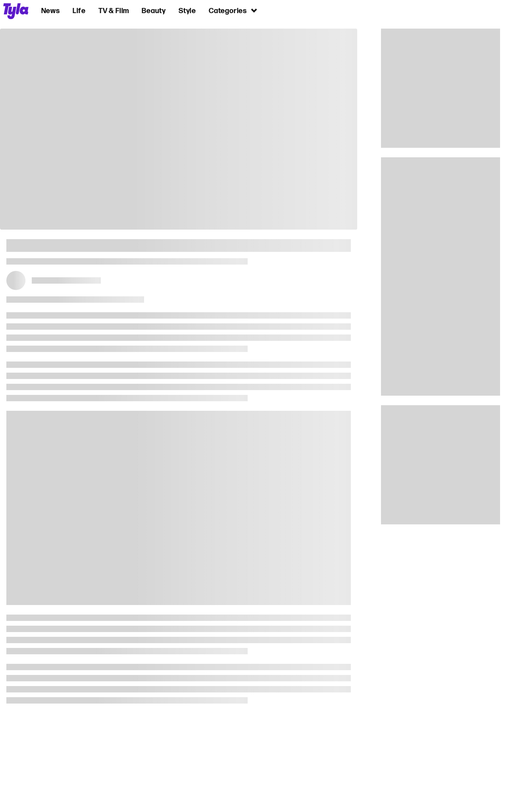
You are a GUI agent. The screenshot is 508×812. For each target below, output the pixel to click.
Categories (233, 11)
